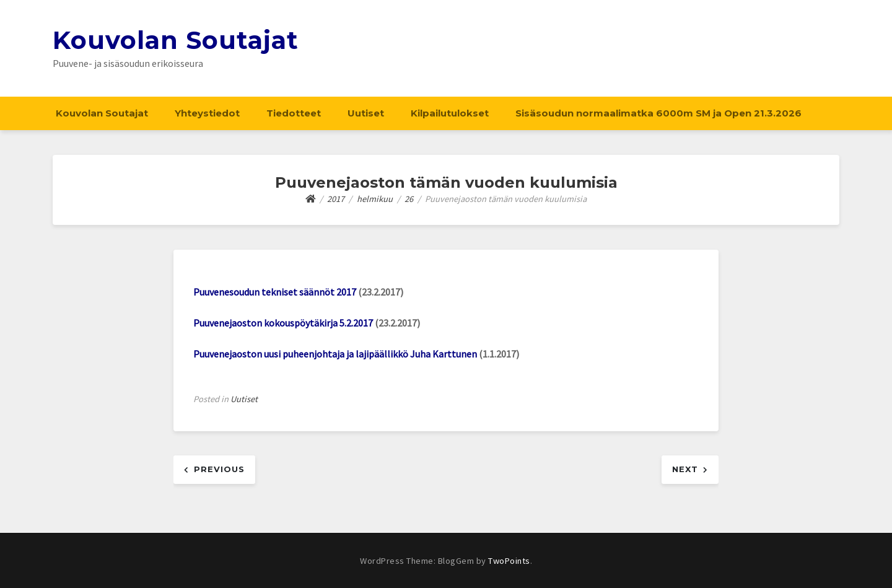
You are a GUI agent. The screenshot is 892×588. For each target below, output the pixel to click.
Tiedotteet (294, 113)
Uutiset (366, 113)
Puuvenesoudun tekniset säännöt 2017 (275, 292)
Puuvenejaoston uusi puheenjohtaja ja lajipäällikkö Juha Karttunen (335, 354)
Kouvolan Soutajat (176, 40)
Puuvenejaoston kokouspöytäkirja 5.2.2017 (283, 323)
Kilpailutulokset (450, 113)
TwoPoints (509, 561)
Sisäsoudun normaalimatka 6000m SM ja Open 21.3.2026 (658, 113)
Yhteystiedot (207, 113)
